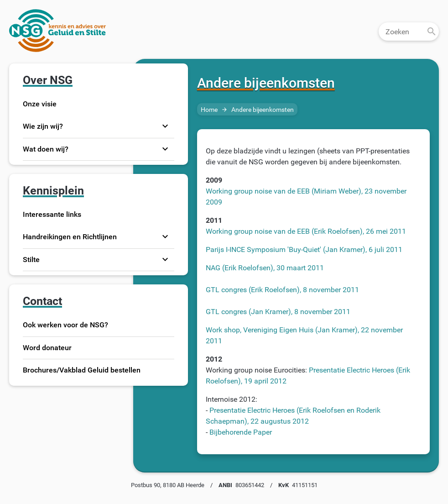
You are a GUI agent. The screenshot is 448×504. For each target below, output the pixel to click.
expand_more (165, 128)
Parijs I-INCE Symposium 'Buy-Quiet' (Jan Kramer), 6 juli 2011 (304, 251)
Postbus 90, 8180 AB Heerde (168, 486)
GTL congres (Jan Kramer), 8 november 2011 (278, 313)
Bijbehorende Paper (240, 433)
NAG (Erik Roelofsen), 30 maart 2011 (265, 269)
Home (209, 111)
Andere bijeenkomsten (263, 111)
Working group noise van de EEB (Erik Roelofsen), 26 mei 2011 (306, 233)
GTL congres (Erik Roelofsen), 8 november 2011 (282, 291)
